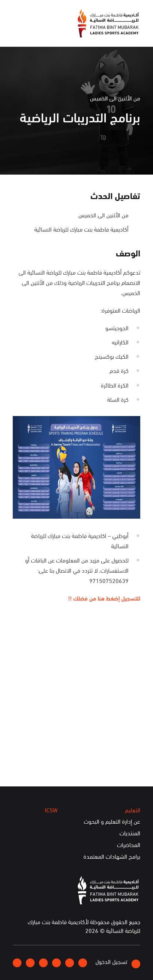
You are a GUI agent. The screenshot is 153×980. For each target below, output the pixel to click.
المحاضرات (129, 845)
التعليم (133, 810)
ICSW (51, 810)
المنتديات (130, 833)
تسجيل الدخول (118, 963)
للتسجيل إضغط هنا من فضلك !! (104, 598)
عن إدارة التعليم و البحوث (112, 821)
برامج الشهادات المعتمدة (112, 856)
